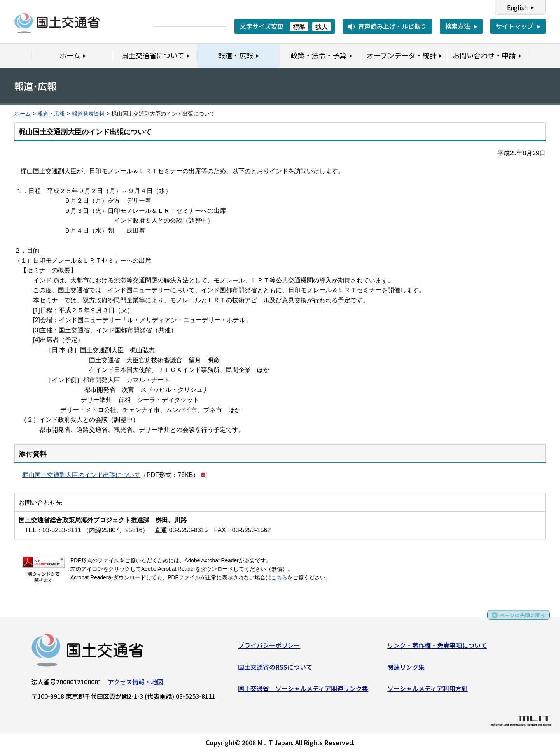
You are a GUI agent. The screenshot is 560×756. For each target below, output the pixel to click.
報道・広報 (51, 114)
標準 (299, 26)
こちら (279, 578)
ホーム (23, 114)
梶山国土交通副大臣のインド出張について (81, 475)
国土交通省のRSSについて (275, 669)
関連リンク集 (406, 669)
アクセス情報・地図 (136, 684)
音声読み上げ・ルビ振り (392, 26)
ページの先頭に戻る (518, 620)
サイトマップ (514, 26)
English (517, 7)
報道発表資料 (88, 114)
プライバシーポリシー (269, 648)
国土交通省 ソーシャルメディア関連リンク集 (303, 691)
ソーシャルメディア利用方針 (428, 691)
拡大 (322, 26)
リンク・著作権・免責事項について (437, 648)
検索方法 (458, 26)
